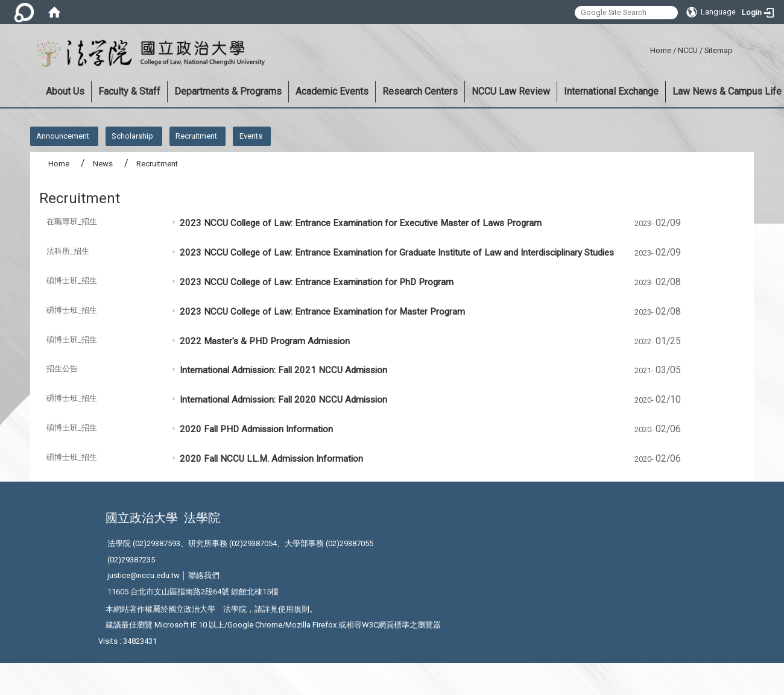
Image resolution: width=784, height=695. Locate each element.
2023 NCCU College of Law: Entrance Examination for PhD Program (318, 282)
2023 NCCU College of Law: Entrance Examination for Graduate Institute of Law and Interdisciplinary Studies (397, 253)
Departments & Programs (228, 91)
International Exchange (611, 91)
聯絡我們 (204, 575)
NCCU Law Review (511, 91)
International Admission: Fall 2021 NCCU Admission (283, 370)
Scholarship (132, 136)
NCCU (688, 50)
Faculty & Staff (129, 91)
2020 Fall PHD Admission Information (256, 429)
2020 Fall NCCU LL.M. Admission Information (271, 459)
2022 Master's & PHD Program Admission (265, 341)
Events (251, 136)
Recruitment (196, 136)
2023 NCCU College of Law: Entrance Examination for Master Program (324, 312)
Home (661, 50)
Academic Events (332, 91)
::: (646, 49)
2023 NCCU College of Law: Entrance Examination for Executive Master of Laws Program (361, 223)
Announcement (63, 136)
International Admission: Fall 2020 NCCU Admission (283, 400)
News (103, 164)
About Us (65, 91)
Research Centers (420, 91)
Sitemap (719, 50)
